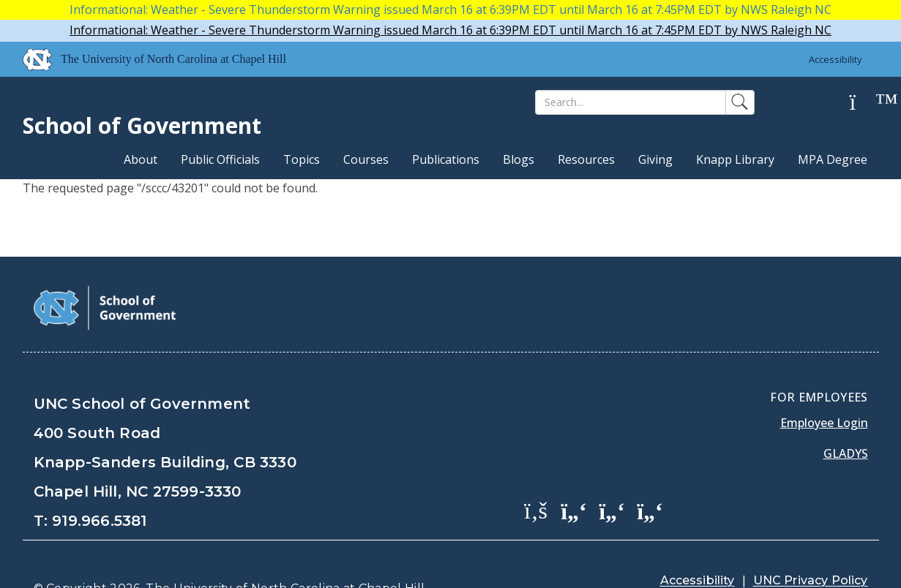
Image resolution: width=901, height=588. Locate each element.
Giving (655, 159)
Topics (302, 159)
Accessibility (835, 59)
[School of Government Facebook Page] (536, 473)
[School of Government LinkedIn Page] (612, 473)
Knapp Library (735, 159)
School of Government (142, 125)
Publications (446, 159)
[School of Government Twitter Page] (574, 473)
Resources (586, 159)
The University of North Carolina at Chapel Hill (285, 552)
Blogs (519, 159)
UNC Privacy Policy (811, 544)
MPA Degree (833, 159)
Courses (366, 159)
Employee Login (824, 386)
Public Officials (220, 159)
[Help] (864, 103)
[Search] (631, 102)
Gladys (846, 417)
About (141, 159)
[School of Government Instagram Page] (650, 473)
